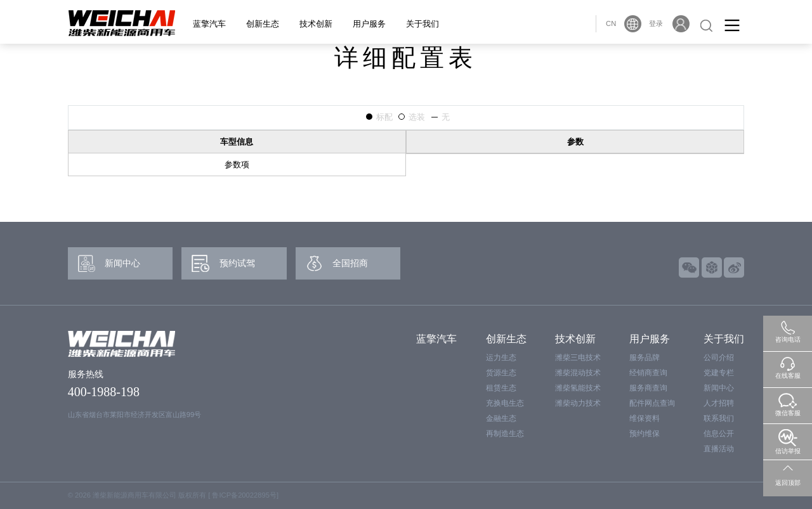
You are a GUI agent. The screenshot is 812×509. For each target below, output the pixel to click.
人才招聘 (719, 403)
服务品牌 (645, 358)
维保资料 (645, 418)
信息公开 (719, 434)
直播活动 (719, 449)
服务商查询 (648, 388)
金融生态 (501, 418)
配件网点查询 (652, 403)
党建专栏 (719, 373)
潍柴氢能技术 (578, 388)
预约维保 (645, 434)
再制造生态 (505, 434)
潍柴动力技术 (578, 403)
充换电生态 (505, 403)
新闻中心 (719, 388)
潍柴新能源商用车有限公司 (134, 495)
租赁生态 (501, 388)
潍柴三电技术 (578, 358)
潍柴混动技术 (578, 373)
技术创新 (316, 24)
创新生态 (263, 24)
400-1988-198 (104, 392)
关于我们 (422, 24)
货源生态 (501, 373)
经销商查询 (648, 373)
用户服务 (369, 24)
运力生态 (501, 358)
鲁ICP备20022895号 (244, 495)
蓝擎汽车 (209, 24)
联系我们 (719, 418)
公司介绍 (719, 358)
